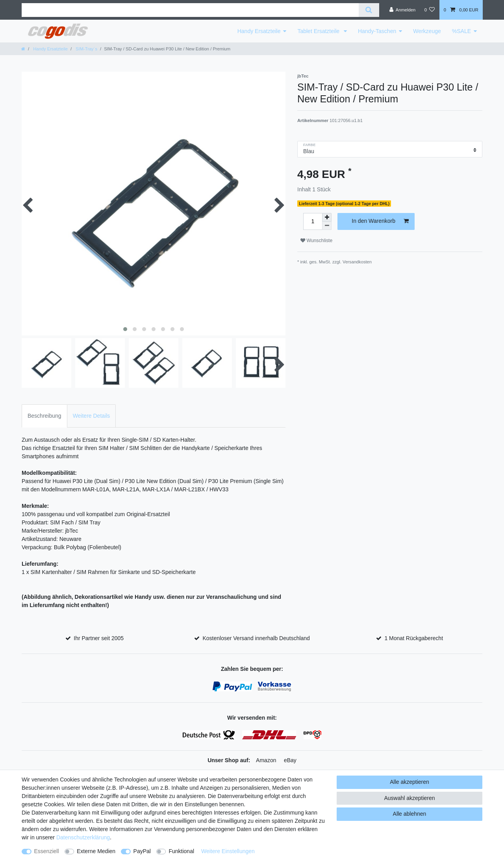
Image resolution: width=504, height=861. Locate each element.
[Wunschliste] (429, 10)
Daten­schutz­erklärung (83, 837)
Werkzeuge (427, 31)
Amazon (266, 760)
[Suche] (369, 10)
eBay (290, 760)
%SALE (461, 31)
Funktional (181, 851)
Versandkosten (357, 262)
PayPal (142, 851)
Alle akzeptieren (409, 782)
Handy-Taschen (377, 31)
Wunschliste (316, 241)
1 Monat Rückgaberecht (414, 638)
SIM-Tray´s (86, 49)
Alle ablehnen (410, 814)
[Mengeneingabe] (313, 221)
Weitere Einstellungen (228, 851)
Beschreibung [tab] (44, 416)
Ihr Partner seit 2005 (99, 638)
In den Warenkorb (380, 221)
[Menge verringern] (327, 226)
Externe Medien (96, 851)
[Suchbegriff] (190, 10)
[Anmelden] (403, 10)
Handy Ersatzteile (259, 31)
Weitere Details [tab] (92, 416)
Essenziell (47, 851)
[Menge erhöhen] (327, 217)
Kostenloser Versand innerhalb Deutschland (256, 638)
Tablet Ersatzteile (319, 31)
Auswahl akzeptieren (409, 798)
